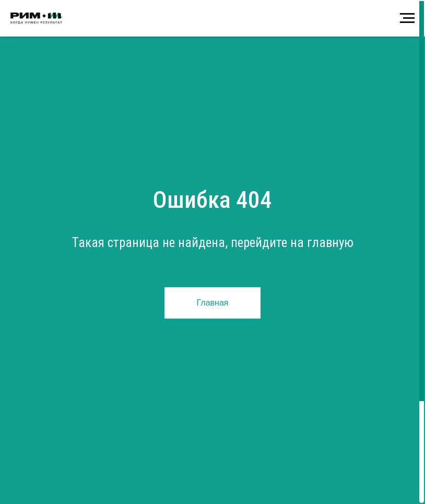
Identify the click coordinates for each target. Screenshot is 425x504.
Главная (213, 303)
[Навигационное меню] (407, 18)
